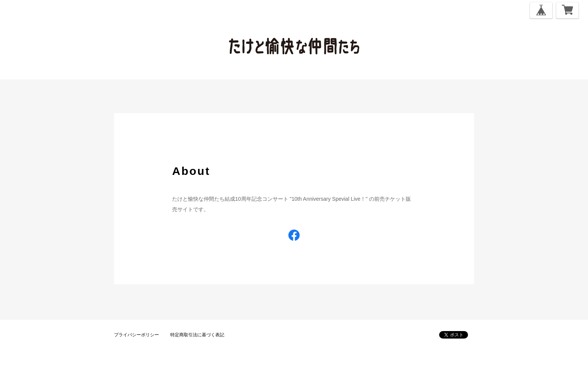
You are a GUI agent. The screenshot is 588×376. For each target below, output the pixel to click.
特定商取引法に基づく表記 (197, 335)
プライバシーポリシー (136, 335)
